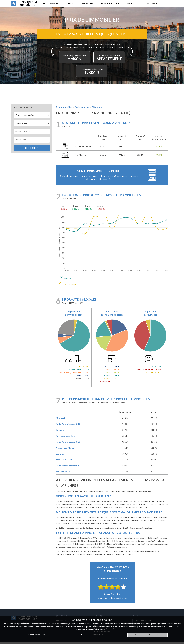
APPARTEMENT (79, 73)
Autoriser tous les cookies (147, 635)
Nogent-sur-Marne (65, 450)
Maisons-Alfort (63, 474)
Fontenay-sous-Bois (66, 438)
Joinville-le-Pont (64, 462)
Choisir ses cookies (37, 634)
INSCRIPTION (132, 4)
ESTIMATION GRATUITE (110, 4)
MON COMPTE (151, 4)
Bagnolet (60, 432)
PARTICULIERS (87, 4)
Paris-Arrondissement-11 (68, 468)
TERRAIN (107, 73)
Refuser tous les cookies (92, 635)
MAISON (91, 59)
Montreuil (61, 420)
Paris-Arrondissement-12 (68, 426)
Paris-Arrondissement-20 (68, 444)
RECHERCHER (32, 150)
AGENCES (70, 4)
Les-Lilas (60, 456)
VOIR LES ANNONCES (50, 4)
